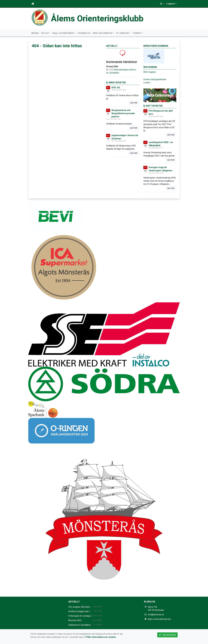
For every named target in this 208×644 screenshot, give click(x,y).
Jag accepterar (167, 635)
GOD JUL (116, 87)
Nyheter (35, 33)
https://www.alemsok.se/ (160, 619)
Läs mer (134, 103)
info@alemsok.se (156, 615)
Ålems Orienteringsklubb (97, 18)
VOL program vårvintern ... (80, 607)
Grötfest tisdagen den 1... (80, 611)
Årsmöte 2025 (75, 620)
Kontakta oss (84, 33)
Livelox (147, 83)
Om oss (45, 33)
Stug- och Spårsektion (63, 33)
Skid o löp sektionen (103, 33)
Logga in (171, 4)
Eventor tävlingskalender (155, 79)
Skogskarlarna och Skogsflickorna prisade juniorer (123, 113)
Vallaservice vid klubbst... (80, 625)
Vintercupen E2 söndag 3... (80, 616)
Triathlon (137, 33)
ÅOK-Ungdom (150, 72)
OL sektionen (123, 33)
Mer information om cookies (100, 637)
